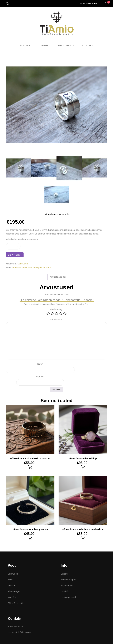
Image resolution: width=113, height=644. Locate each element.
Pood (44, 46)
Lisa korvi (15, 255)
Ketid (10, 580)
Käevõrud (12, 597)
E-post (40, 376)
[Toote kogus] (13, 246)
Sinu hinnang (57, 309)
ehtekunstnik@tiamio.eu (19, 632)
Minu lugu (65, 46)
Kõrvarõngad (14, 591)
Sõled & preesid (15, 603)
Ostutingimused (68, 597)
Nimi (40, 364)
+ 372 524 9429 (89, 4)
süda (48, 267)
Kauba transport (68, 580)
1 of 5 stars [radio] (48, 314)
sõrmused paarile (36, 267)
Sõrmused (23, 264)
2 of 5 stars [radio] (52, 314)
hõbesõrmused (19, 267)
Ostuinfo (65, 591)
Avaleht (25, 46)
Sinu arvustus (57, 319)
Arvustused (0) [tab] (58, 277)
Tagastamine (67, 585)
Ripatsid (12, 585)
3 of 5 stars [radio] (56, 314)
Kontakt (88, 46)
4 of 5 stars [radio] (61, 314)
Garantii (64, 574)
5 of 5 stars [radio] (65, 314)
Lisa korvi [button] (30, 467)
